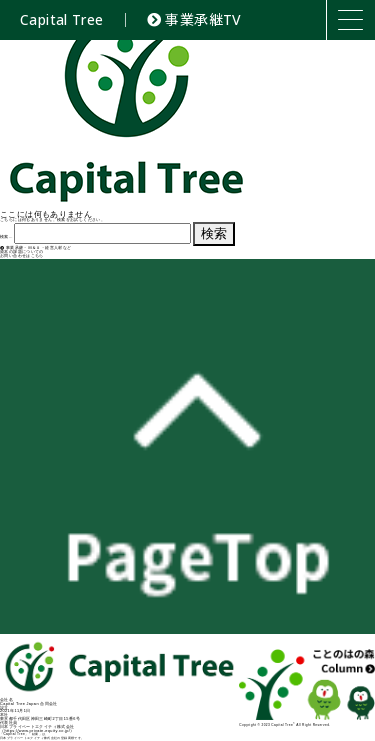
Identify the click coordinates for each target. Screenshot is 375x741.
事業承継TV (194, 19)
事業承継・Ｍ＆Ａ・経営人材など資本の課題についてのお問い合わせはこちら (35, 252)
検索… (6, 237)
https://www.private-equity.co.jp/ (37, 731)
